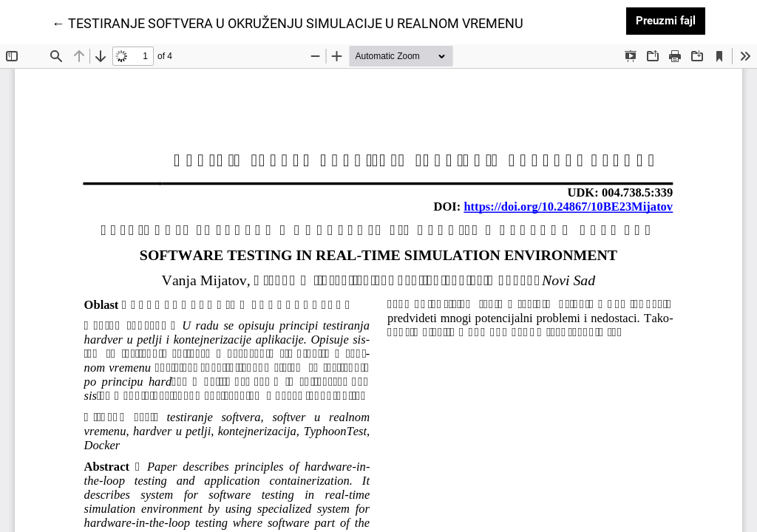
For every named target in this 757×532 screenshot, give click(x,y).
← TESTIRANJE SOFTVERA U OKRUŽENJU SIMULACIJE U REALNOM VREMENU (288, 22)
